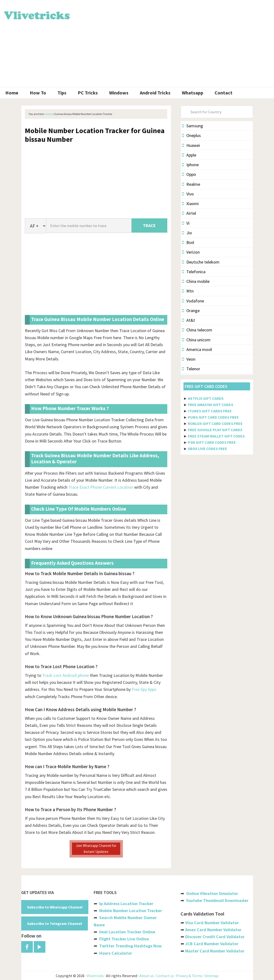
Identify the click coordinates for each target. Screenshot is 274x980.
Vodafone (193, 301)
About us (147, 976)
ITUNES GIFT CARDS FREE (210, 411)
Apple (189, 155)
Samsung (193, 126)
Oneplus (191, 135)
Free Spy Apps (144, 689)
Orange (191, 311)
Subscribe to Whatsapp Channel (55, 907)
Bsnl (188, 242)
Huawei (191, 145)
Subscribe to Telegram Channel (55, 923)
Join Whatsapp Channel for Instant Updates (96, 848)
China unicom (196, 340)
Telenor (191, 369)
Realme (191, 184)
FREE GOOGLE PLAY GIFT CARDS (215, 430)
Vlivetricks (36, 14)
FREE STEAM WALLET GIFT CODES (216, 436)
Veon (189, 359)
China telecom (197, 330)
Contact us (165, 976)
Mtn (188, 291)
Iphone (190, 165)
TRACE (149, 225)
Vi (186, 223)
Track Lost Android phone (66, 675)
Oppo (189, 174)
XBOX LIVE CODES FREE (207, 449)
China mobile (196, 281)
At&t (189, 320)
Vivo (188, 194)
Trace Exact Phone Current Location (101, 487)
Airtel (189, 213)
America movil (197, 349)
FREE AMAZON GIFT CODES (211, 405)
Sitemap (211, 976)
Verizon (191, 252)
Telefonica (194, 272)
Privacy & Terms (189, 976)
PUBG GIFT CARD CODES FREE (213, 417)
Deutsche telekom (201, 262)
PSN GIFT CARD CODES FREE (212, 442)
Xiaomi (190, 204)
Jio (187, 233)
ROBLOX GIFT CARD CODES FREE (215, 423)
